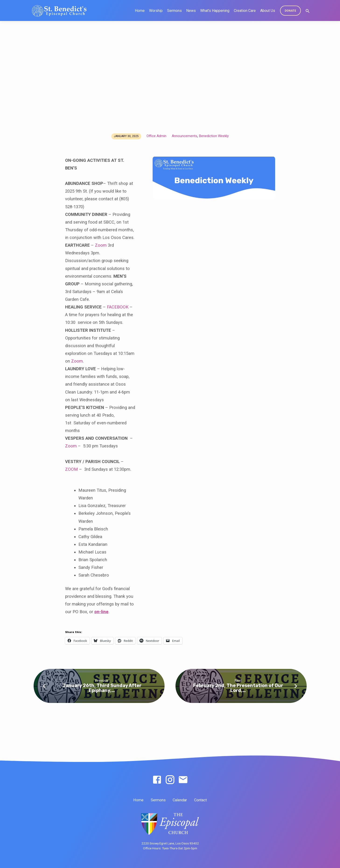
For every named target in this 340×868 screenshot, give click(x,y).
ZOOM (72, 469)
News (191, 11)
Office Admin (156, 136)
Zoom (101, 245)
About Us (268, 11)
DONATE (290, 11)
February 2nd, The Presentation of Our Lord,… (238, 688)
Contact (200, 800)
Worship (156, 11)
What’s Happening (215, 11)
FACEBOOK (118, 307)
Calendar (180, 800)
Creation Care (245, 11)
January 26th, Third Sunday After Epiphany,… (102, 688)
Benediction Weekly (214, 136)
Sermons (174, 11)
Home (140, 11)
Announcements (184, 136)
